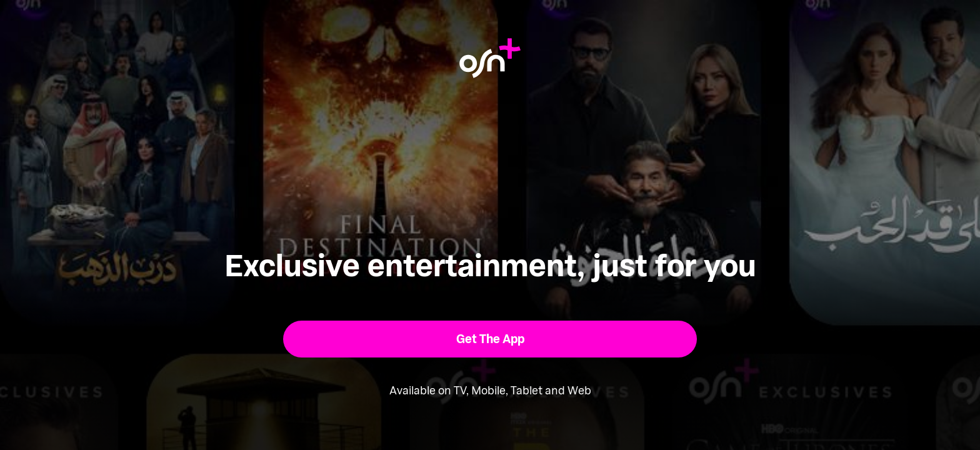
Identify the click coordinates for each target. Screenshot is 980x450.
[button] (490, 339)
